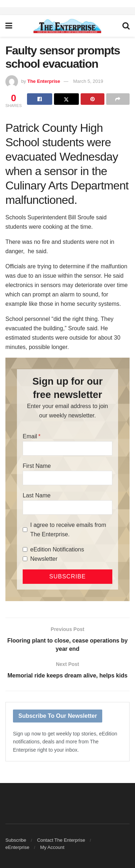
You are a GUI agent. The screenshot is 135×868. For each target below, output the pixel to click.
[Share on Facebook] (39, 99)
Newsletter (44, 559)
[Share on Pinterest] (92, 99)
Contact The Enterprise (61, 840)
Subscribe (16, 840)
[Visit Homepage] (67, 26)
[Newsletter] (25, 559)
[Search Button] (126, 26)
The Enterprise (44, 81)
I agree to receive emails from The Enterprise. (68, 530)
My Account (52, 847)
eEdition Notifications (57, 549)
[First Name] (67, 478)
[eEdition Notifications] (25, 549)
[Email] (67, 448)
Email (30, 436)
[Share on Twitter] (66, 99)
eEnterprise (17, 847)
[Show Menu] (9, 26)
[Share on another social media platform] (118, 99)
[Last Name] (67, 507)
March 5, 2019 (88, 81)
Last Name (37, 495)
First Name (37, 466)
